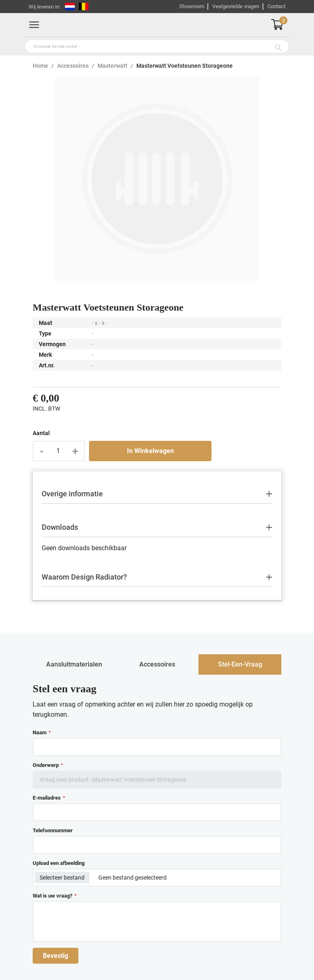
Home (40, 66)
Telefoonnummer (53, 830)
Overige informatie (72, 494)
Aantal (41, 433)
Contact (276, 6)
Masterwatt (112, 66)
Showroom (192, 6)
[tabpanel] (157, 823)
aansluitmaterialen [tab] (74, 664)
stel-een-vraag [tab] (240, 664)
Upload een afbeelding (59, 863)
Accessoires (73, 66)
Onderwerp (48, 765)
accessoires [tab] (157, 664)
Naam (42, 732)
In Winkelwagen (150, 451)
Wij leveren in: (45, 7)
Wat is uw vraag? (55, 896)
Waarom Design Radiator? (84, 577)
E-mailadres (49, 798)
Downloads (60, 527)
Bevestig (56, 956)
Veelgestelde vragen (236, 6)
